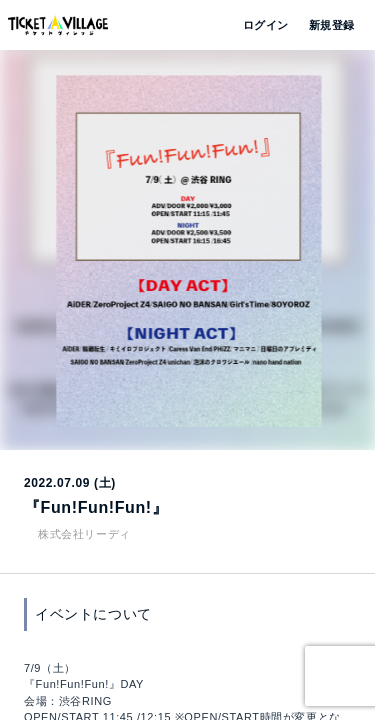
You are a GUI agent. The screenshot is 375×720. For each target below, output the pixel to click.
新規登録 (324, 25)
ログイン (264, 25)
